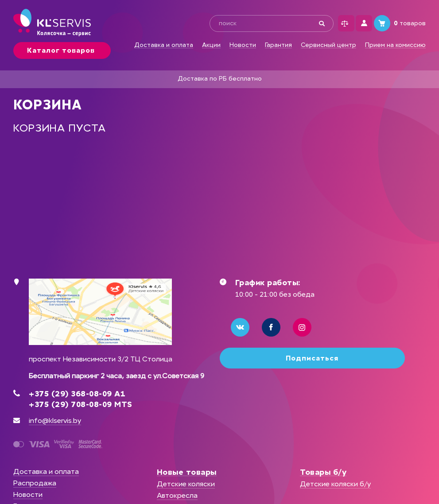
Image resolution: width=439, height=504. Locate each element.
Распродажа (35, 483)
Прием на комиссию (395, 45)
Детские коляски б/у (335, 484)
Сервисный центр (328, 45)
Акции (211, 45)
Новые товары (187, 472)
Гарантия (278, 45)
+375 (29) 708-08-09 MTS (81, 404)
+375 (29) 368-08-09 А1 (77, 394)
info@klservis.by (55, 421)
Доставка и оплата (164, 45)
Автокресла (177, 495)
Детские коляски (186, 484)
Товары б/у (323, 472)
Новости (243, 45)
